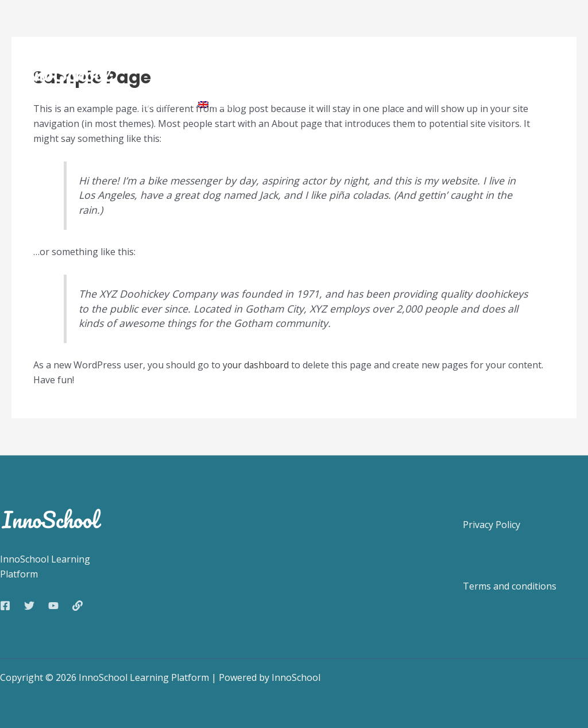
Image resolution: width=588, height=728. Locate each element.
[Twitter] (29, 606)
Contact (153, 104)
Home (150, 41)
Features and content (231, 41)
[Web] (78, 606)
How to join (324, 41)
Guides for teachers (425, 41)
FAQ (510, 41)
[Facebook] (5, 606)
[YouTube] (53, 606)
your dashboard (257, 365)
